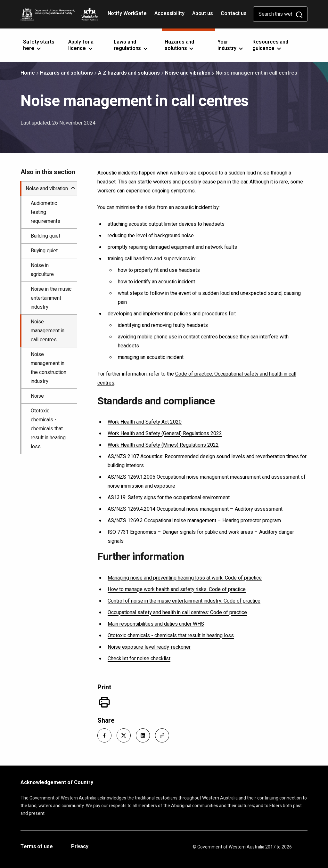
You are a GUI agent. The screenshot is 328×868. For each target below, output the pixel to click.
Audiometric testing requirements (45, 212)
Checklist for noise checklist (139, 659)
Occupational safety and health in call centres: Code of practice (177, 612)
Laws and (131, 45)
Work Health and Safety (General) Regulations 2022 (165, 434)
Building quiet (45, 236)
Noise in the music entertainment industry (51, 298)
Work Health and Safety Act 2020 (145, 422)
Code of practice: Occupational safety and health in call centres (197, 378)
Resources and (270, 45)
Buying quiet (44, 251)
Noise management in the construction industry (49, 368)
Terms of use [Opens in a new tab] (37, 847)
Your (231, 45)
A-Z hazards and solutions (129, 73)
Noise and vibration (188, 73)
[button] (104, 735)
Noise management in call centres (48, 331)
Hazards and (180, 45)
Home (28, 73)
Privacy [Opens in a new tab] (80, 847)
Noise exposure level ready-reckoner (149, 647)
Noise (37, 396)
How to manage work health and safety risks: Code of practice (177, 589)
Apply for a (81, 45)
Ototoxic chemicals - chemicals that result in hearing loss (171, 636)
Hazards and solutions (66, 73)
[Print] (104, 702)
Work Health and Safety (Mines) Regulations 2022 (163, 445)
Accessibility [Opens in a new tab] (170, 16)
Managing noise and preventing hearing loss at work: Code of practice (185, 578)
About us (203, 13)
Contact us (234, 13)
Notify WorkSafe (127, 13)
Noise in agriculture (42, 270)
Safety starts (39, 45)
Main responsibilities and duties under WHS (156, 624)
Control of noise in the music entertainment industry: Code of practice (184, 601)
